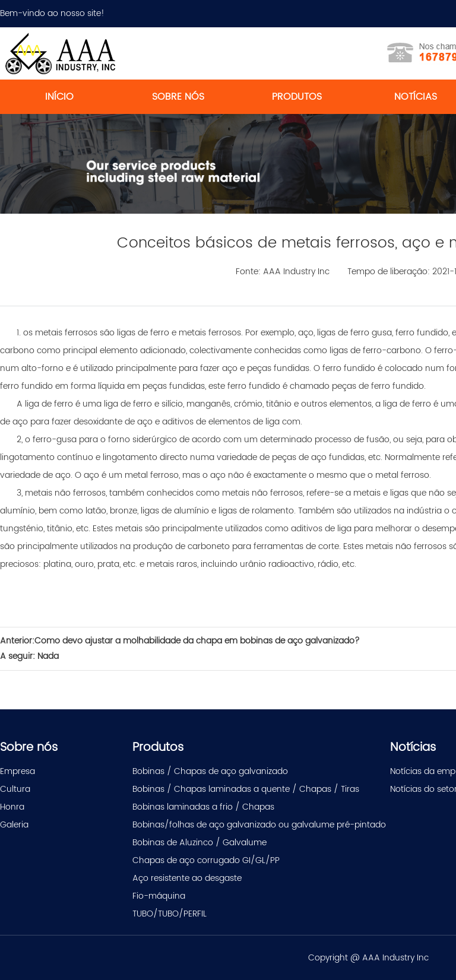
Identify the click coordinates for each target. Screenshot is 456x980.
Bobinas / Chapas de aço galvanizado (210, 771)
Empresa (18, 771)
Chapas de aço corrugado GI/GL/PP (206, 860)
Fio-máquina (159, 896)
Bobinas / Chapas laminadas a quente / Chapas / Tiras (246, 789)
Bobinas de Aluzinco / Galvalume (199, 843)
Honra (12, 807)
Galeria (14, 825)
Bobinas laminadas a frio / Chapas (203, 807)
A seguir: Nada (29, 656)
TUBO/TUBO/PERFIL (170, 914)
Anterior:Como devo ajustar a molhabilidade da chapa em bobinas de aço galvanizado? (180, 641)
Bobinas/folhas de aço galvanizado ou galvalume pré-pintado (259, 825)
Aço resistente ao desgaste (187, 878)
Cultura (15, 789)
